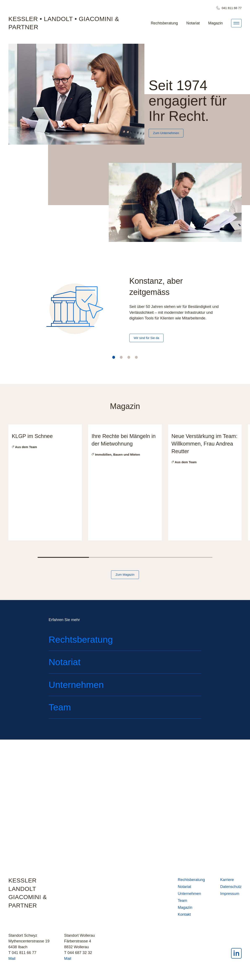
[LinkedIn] (236, 956)
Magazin (215, 23)
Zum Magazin (125, 575)
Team (183, 902)
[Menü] (236, 23)
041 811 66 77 (229, 8)
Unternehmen (189, 895)
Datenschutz (231, 888)
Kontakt (184, 916)
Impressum (230, 895)
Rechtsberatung (164, 23)
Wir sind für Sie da (146, 338)
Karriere (227, 882)
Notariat (193, 23)
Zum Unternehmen (166, 133)
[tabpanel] (125, 313)
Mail (12, 960)
